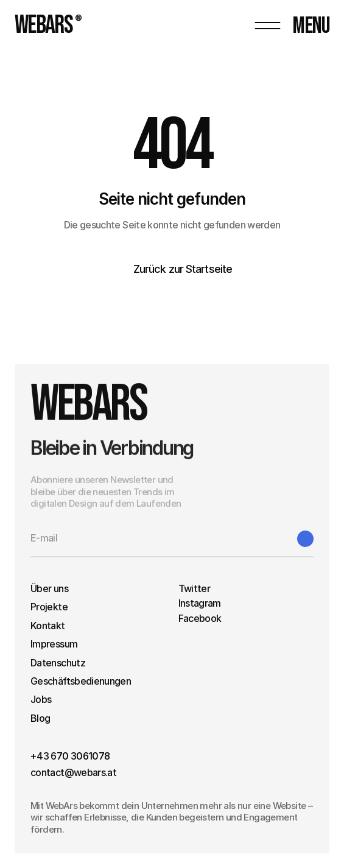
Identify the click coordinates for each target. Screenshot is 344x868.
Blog (40, 718)
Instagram (200, 603)
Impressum (54, 644)
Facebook (200, 618)
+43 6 (44, 756)
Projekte (49, 607)
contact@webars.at (73, 772)
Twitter (195, 588)
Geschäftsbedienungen (81, 681)
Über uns (49, 588)
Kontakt (48, 626)
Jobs (41, 699)
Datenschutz (58, 663)
